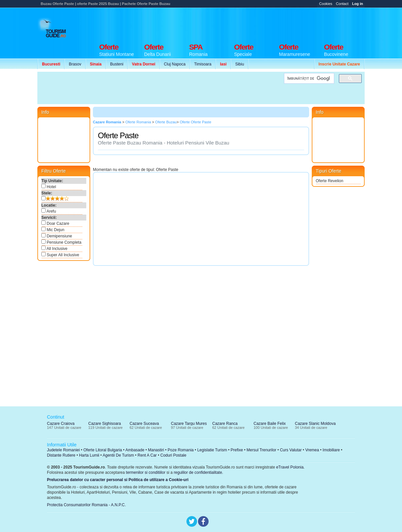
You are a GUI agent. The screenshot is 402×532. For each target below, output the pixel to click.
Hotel (49, 186)
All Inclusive (54, 248)
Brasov (75, 64)
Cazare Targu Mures (189, 424)
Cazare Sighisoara (105, 424)
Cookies (326, 4)
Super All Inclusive (60, 255)
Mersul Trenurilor (261, 450)
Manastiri (156, 450)
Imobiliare (331, 450)
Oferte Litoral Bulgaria (103, 450)
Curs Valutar (291, 450)
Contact (342, 4)
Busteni (117, 64)
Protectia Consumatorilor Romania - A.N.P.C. (86, 505)
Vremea (312, 450)
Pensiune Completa (61, 242)
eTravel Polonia (290, 467)
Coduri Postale (173, 455)
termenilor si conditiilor (146, 472)
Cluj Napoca (175, 64)
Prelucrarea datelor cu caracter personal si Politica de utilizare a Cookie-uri (118, 480)
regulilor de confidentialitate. (199, 472)
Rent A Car (147, 455)
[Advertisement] (244, 24)
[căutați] (308, 79)
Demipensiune (57, 236)
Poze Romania (181, 450)
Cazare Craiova (61, 424)
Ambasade (135, 450)
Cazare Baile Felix (270, 424)
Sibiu (240, 64)
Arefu (49, 211)
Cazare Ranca (225, 424)
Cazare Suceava (144, 424)
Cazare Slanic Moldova (315, 424)
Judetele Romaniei (63, 450)
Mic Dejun (53, 229)
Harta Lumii (89, 455)
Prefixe (237, 450)
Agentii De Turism (119, 455)
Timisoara (203, 64)
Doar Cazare (55, 223)
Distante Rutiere (61, 455)
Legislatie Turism (212, 450)
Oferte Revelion (329, 181)
